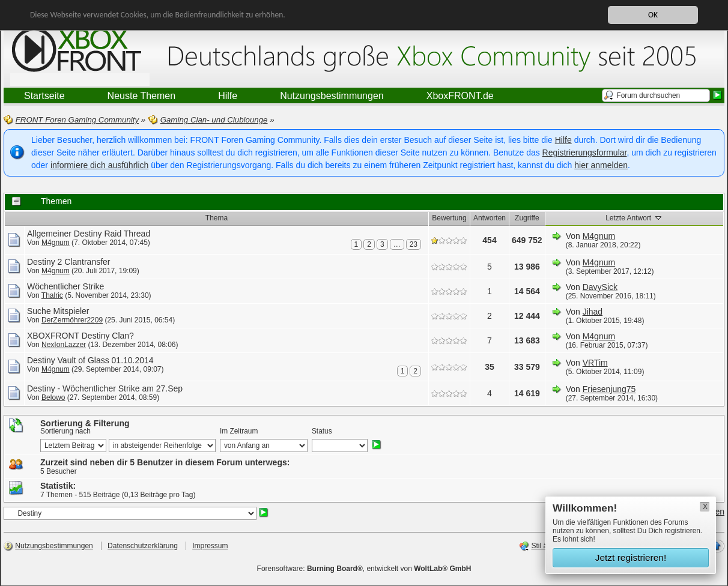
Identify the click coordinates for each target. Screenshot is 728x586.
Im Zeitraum (239, 431)
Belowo (53, 397)
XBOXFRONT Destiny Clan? (80, 336)
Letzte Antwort (634, 217)
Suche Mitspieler (58, 311)
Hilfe (563, 140)
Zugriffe (527, 218)
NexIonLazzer (64, 345)
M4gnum (56, 243)
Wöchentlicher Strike (65, 286)
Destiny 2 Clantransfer (69, 262)
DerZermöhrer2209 (72, 320)
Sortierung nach (65, 431)
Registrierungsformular (585, 153)
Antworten (490, 218)
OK (653, 15)
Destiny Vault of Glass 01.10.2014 (90, 360)
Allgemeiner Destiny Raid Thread (89, 234)
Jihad (593, 312)
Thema (217, 218)
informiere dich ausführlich (99, 165)
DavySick (600, 287)
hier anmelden (601, 165)
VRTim (595, 363)
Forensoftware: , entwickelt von (364, 569)
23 (414, 244)
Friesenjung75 (609, 389)
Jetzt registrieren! (631, 557)
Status (322, 431)
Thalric (52, 295)
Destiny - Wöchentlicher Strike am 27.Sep (105, 388)
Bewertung (449, 218)
